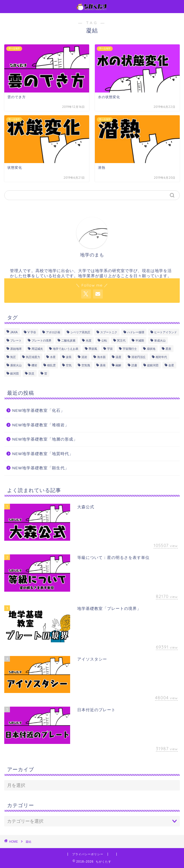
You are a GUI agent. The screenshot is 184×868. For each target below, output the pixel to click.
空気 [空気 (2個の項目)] (69, 365)
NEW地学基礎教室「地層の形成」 (45, 439)
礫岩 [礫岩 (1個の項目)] (34, 365)
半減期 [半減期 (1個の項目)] (140, 341)
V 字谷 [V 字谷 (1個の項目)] (32, 332)
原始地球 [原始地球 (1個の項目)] (16, 349)
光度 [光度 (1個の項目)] (89, 341)
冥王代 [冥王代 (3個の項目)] (121, 341)
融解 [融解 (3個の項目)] (118, 365)
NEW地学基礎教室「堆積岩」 (41, 425)
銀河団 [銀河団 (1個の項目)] (14, 374)
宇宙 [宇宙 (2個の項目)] (110, 349)
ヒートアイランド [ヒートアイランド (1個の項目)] (166, 332)
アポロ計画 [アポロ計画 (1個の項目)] (53, 332)
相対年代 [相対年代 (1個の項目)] (161, 357)
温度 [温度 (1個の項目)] (118, 357)
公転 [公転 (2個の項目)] (104, 341)
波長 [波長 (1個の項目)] (69, 357)
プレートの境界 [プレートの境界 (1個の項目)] (41, 341)
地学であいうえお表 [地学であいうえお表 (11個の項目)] (66, 349)
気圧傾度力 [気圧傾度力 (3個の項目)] (33, 357)
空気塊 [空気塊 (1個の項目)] (86, 365)
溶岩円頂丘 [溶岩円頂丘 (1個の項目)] (139, 357)
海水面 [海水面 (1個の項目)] (101, 357)
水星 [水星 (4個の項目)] (53, 357)
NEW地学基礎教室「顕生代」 (41, 468)
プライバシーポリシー (88, 854)
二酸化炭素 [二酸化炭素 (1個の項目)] (68, 341)
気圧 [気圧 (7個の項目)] (13, 357)
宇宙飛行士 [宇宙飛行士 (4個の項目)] (130, 349)
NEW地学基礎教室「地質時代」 (43, 454)
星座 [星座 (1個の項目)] (168, 349)
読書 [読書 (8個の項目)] (134, 365)
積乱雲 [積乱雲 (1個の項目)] (51, 365)
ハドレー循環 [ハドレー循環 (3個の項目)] (136, 332)
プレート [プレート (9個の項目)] (16, 341)
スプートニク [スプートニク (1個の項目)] (109, 332)
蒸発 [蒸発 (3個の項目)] (103, 365)
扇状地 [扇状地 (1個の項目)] (151, 349)
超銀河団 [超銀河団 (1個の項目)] (153, 365)
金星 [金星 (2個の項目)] (171, 365)
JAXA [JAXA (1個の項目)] (14, 332)
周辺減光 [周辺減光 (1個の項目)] (37, 349)
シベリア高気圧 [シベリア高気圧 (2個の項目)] (80, 332)
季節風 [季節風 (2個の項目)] (93, 349)
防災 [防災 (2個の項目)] (32, 374)
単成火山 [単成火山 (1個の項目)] (160, 341)
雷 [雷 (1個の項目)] (46, 374)
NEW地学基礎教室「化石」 (38, 411)
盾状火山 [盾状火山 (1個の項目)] (16, 365)
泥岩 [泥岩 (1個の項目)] (84, 357)
